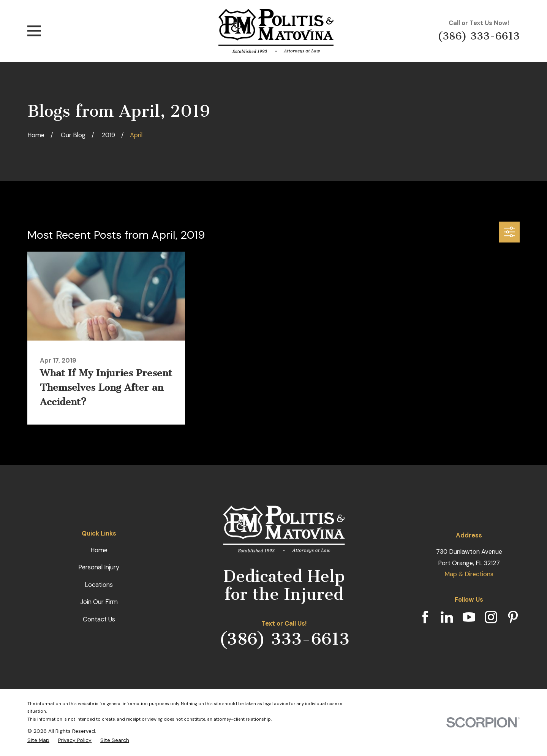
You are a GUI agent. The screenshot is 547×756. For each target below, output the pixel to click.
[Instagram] (491, 617)
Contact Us (99, 619)
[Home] (276, 31)
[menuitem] (38, 740)
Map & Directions (469, 574)
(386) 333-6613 (479, 36)
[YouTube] (469, 617)
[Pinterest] (513, 617)
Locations (99, 585)
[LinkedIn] (447, 617)
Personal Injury (99, 567)
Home (99, 550)
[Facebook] (425, 617)
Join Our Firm (99, 602)
